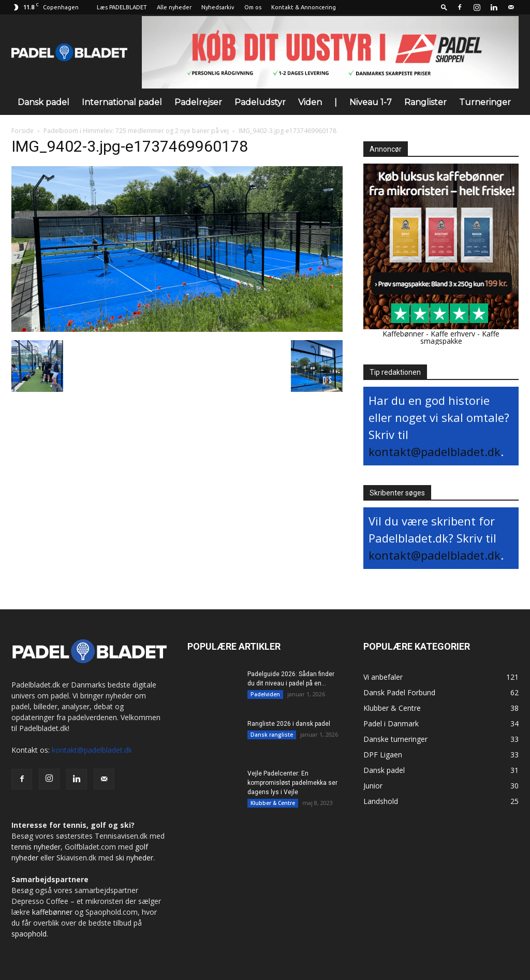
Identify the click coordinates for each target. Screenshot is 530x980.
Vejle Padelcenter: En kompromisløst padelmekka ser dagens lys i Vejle (292, 783)
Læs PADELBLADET (122, 7)
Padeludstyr (260, 102)
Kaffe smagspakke (460, 337)
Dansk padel (43, 102)
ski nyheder (134, 858)
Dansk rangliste (272, 735)
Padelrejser (198, 102)
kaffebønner (52, 912)
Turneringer (485, 102)
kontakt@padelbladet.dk (435, 451)
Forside (23, 131)
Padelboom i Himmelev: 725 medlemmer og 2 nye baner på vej (136, 131)
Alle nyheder (174, 7)
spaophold (29, 934)
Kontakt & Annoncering (304, 7)
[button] (444, 7)
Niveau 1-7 (371, 102)
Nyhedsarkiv (218, 7)
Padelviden (265, 694)
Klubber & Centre (273, 803)
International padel (122, 102)
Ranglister (425, 102)
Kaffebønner (403, 334)
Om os (253, 7)
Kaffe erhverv (453, 334)
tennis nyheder (36, 847)
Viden (310, 102)
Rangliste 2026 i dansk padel (289, 724)
